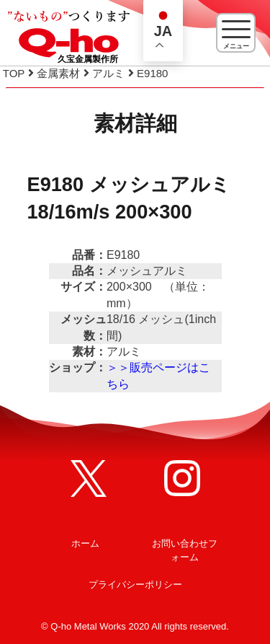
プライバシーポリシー (135, 585)
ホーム (85, 543)
